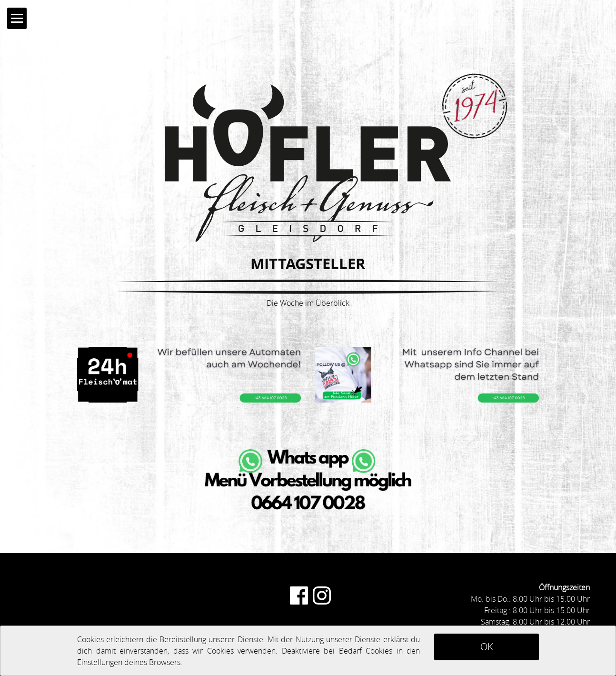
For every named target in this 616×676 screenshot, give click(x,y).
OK (487, 647)
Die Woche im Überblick (308, 303)
